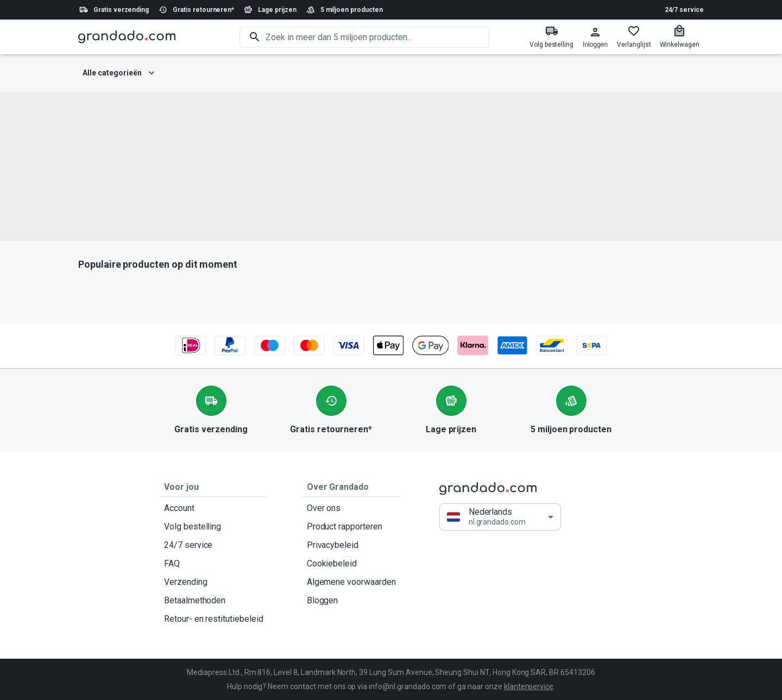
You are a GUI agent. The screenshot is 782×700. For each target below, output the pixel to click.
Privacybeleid (351, 545)
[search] (377, 37)
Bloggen (351, 601)
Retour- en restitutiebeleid (214, 619)
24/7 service (684, 10)
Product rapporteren (351, 527)
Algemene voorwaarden (351, 582)
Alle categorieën (119, 73)
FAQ (214, 564)
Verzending (214, 582)
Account (214, 508)
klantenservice (529, 686)
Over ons (351, 508)
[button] (500, 517)
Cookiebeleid (351, 564)
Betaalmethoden (214, 601)
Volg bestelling (214, 527)
